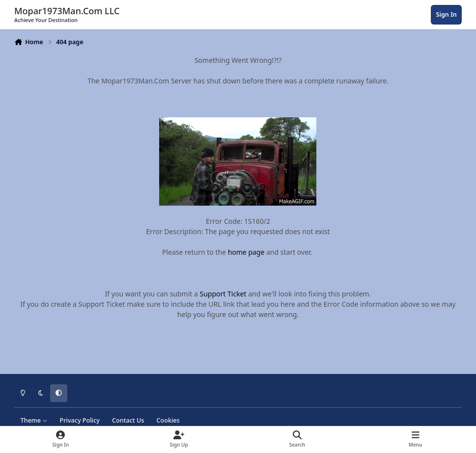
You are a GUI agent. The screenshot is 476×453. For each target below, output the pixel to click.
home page (246, 252)
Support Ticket (223, 294)
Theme (34, 420)
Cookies (168, 420)
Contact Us (128, 420)
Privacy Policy (79, 420)
